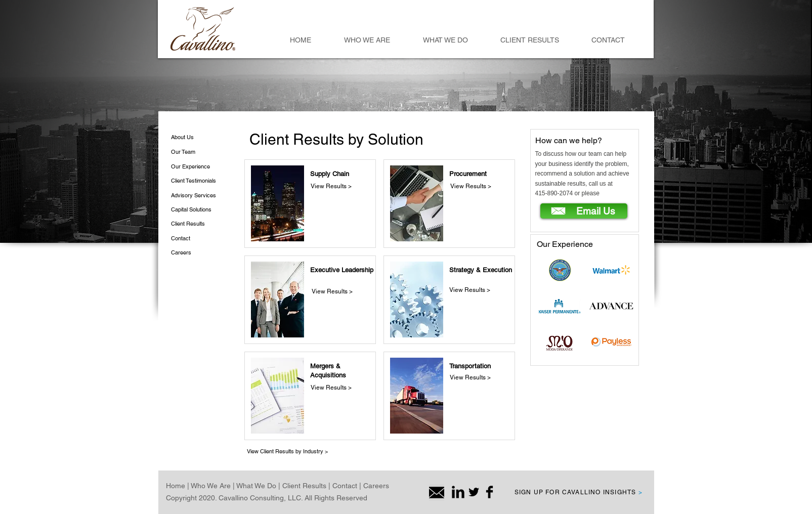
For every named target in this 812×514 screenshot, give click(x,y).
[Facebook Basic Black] (489, 492)
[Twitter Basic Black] (474, 492)
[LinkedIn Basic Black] (458, 492)
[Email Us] (584, 211)
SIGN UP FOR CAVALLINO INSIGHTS (579, 492)
